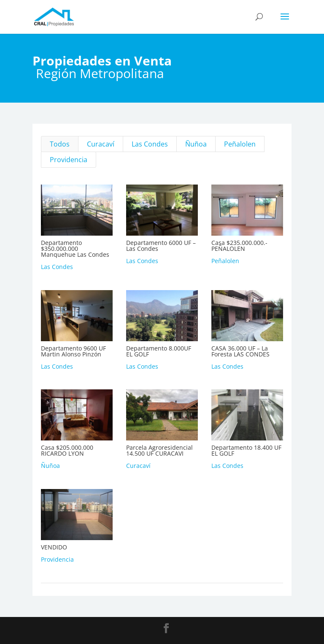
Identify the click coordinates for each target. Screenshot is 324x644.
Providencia (69, 160)
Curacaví (101, 144)
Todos (60, 144)
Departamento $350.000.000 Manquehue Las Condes (75, 249)
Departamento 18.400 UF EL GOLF (246, 450)
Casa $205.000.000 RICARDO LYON (67, 450)
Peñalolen (240, 144)
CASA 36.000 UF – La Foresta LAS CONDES (240, 351)
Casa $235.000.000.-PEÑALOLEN (239, 246)
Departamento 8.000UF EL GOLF (158, 351)
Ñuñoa (196, 144)
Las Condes (150, 144)
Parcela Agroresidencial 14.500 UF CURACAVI (159, 450)
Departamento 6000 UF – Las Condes (161, 246)
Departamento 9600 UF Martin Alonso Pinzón (73, 351)
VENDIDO (54, 547)
